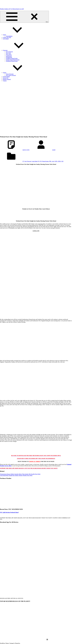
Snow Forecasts (10, 74)
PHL (50, 161)
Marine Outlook (7, 79)
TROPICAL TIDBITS (35, 461)
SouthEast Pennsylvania (12, 58)
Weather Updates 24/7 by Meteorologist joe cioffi (12, 9)
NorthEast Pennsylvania (12, 61)
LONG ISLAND (7, 37)
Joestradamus (9, 36)
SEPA (59, 161)
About (16, 35)
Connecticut (9, 56)
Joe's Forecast (28, 161)
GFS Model (6, 39)
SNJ (62, 161)
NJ (39, 161)
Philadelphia (9, 57)
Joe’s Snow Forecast (11, 75)
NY (41, 161)
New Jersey (9, 54)
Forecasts (16, 50)
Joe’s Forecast (9, 52)
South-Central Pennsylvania (13, 60)
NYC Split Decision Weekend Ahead (9, 512)
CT (23, 161)
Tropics (5, 81)
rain (53, 161)
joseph (54, 150)
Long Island (35, 161)
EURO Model (6, 77)
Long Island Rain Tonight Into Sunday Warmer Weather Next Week (16, 475)
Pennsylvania (45, 161)
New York (8, 53)
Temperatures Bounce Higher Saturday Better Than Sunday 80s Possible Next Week (20, 474)
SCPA (56, 161)
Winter (16, 73)
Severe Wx (6, 78)
